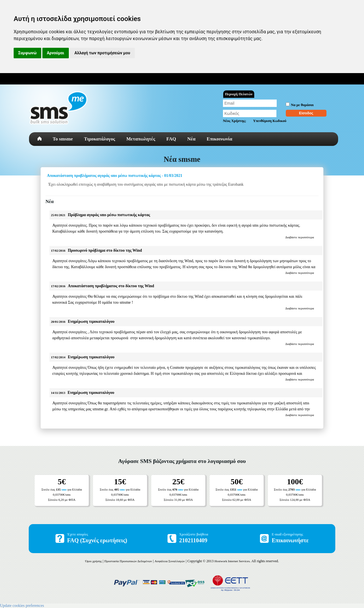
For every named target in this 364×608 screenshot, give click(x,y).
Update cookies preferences (22, 606)
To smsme (63, 139)
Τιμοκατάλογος (99, 139)
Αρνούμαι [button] (56, 53)
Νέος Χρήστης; (235, 121)
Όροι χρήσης (93, 561)
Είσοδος (306, 113)
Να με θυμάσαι (302, 105)
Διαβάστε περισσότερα (300, 237)
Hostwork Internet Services (232, 561)
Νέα (192, 139)
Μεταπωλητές (141, 139)
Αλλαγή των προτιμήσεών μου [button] (102, 53)
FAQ (171, 139)
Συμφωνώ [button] (27, 53)
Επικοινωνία (220, 139)
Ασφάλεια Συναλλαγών (170, 561)
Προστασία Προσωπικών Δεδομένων (128, 561)
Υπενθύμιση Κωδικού (270, 121)
